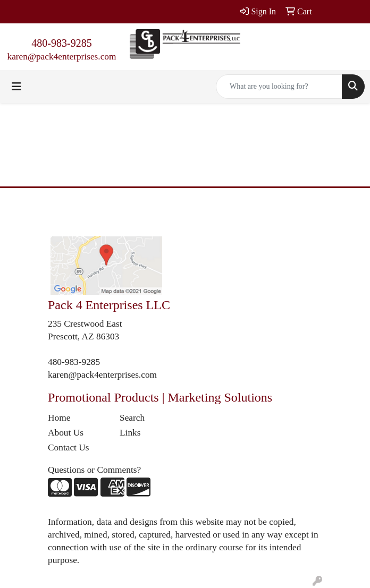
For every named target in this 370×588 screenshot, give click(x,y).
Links (130, 433)
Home (59, 418)
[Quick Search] (279, 87)
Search (132, 418)
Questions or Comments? (94, 470)
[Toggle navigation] (16, 87)
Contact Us (69, 448)
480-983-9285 (61, 43)
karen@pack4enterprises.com (61, 57)
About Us (66, 433)
